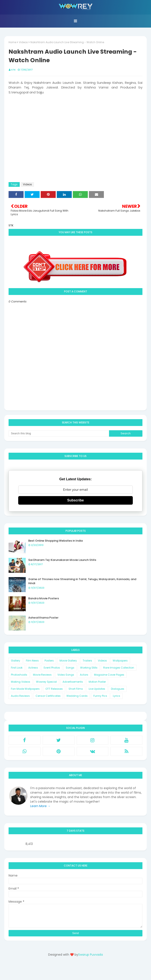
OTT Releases (54, 689)
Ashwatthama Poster (43, 618)
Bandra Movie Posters (44, 598)
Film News (32, 661)
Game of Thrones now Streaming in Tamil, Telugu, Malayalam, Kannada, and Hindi (82, 581)
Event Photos (52, 668)
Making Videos (21, 682)
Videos (23, 42)
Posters (49, 661)
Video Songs (66, 675)
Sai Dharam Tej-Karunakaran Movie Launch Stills (62, 560)
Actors (84, 675)
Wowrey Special (46, 682)
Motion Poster (97, 682)
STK (13, 70)
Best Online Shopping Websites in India (55, 541)
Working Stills (89, 668)
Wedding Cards (77, 696)
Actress (33, 668)
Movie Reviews (42, 675)
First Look (17, 668)
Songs (70, 668)
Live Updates (97, 689)
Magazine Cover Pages (109, 675)
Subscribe (75, 500)
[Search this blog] (59, 433)
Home (12, 42)
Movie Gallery (68, 661)
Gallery (16, 661)
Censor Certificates (48, 696)
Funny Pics (100, 696)
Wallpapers (120, 661)
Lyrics (117, 696)
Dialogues (118, 689)
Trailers (87, 661)
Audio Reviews (20, 696)
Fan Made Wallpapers (25, 689)
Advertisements (73, 682)
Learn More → (40, 806)
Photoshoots (19, 675)
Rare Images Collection (119, 668)
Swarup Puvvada (90, 955)
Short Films (76, 689)
